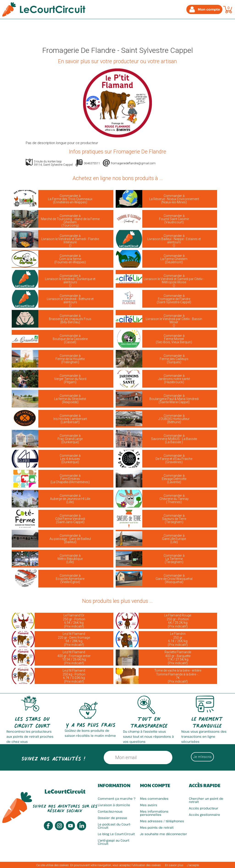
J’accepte (193, 865)
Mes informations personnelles (154, 813)
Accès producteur (204, 808)
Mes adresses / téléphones (162, 821)
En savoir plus (174, 865)
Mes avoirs (149, 805)
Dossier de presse (112, 818)
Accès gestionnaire (204, 815)
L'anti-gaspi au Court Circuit (113, 842)
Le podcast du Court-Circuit (114, 826)
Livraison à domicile (114, 805)
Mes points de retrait (157, 827)
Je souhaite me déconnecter (164, 834)
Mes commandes (154, 799)
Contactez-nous (110, 811)
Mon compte (155, 785)
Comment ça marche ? (117, 799)
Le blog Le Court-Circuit (116, 834)
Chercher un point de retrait (206, 800)
